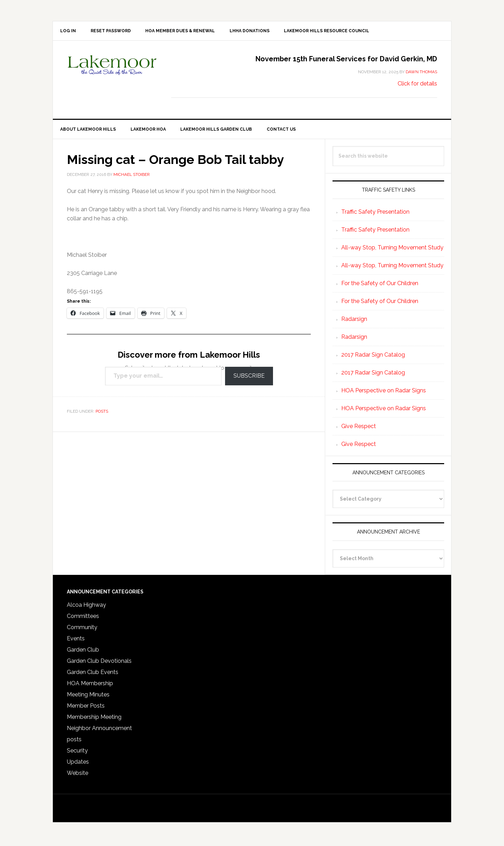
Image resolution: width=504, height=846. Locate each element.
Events (76, 641)
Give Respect (359, 429)
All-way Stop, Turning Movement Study (392, 250)
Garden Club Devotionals (99, 663)
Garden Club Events (93, 675)
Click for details (417, 85)
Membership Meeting (94, 719)
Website (78, 775)
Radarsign (354, 321)
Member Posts (86, 708)
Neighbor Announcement (99, 731)
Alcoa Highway (86, 607)
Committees (83, 618)
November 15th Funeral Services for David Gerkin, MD (346, 60)
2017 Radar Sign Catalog (373, 357)
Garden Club (83, 652)
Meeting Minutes (88, 697)
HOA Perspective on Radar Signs (384, 393)
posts (102, 414)
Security (77, 753)
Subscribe (249, 379)
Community (82, 630)
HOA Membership (90, 686)
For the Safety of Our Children (380, 286)
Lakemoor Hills (112, 72)
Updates (78, 764)
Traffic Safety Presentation (375, 214)
